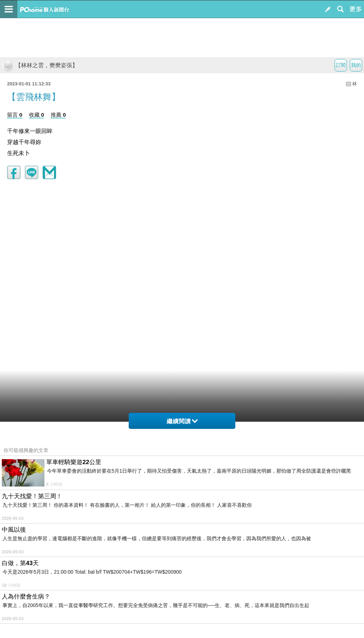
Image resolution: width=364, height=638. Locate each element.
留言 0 (15, 115)
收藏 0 (36, 115)
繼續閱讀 (182, 421)
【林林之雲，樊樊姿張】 (40, 65)
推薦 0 (58, 115)
